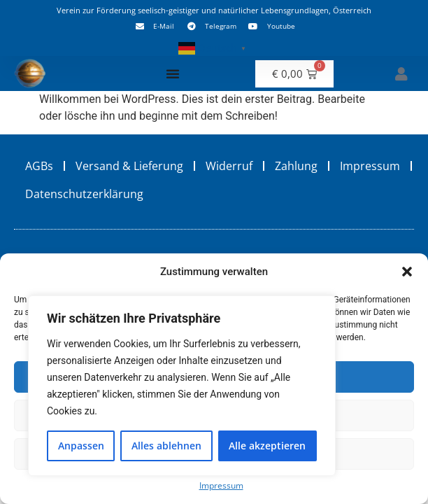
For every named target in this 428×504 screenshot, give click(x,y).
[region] (182, 386)
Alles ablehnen (166, 446)
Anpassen (81, 446)
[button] (407, 272)
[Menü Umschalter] (173, 73)
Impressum (221, 485)
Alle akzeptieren (267, 446)
